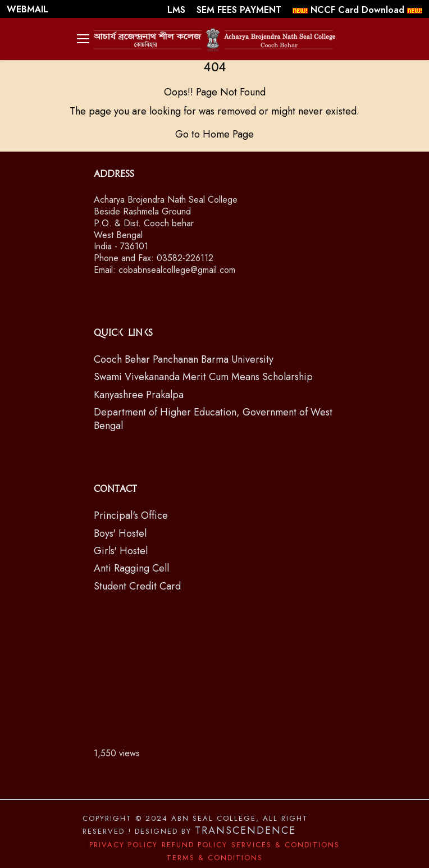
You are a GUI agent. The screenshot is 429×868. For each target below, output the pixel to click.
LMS (178, 10)
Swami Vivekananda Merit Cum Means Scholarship (203, 377)
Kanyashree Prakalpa (139, 395)
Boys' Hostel (120, 533)
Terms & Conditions (215, 858)
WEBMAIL (28, 9)
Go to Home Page (214, 134)
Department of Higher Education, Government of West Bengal (213, 419)
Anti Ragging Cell (131, 568)
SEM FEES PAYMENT (240, 10)
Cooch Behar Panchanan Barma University (184, 359)
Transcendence (245, 830)
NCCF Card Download (357, 10)
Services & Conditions (286, 845)
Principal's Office (131, 515)
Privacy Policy (124, 845)
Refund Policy (195, 845)
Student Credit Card (137, 586)
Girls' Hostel (121, 551)
